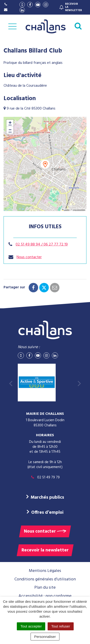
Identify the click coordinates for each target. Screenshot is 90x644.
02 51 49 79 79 (45, 477)
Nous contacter (29, 257)
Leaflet (66, 210)
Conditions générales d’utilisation (45, 579)
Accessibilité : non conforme (45, 596)
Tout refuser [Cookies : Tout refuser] (61, 626)
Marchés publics (47, 497)
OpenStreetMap (79, 210)
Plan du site (45, 588)
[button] (45, 164)
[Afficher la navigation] (12, 26)
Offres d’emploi (47, 513)
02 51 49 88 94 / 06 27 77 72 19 (42, 245)
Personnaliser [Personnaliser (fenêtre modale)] (45, 637)
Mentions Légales (45, 571)
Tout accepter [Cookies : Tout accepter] (31, 626)
